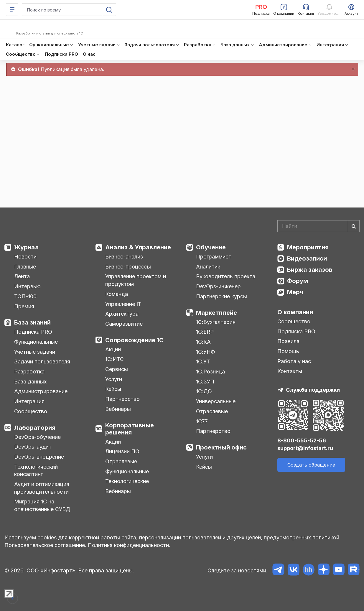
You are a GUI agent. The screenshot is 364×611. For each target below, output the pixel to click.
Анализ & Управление (138, 247)
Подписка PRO (33, 332)
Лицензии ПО (122, 451)
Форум (298, 281)
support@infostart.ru (305, 448)
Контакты (290, 371)
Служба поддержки (313, 390)
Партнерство (122, 399)
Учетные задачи (35, 352)
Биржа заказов (310, 270)
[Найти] (354, 226)
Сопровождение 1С (134, 340)
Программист (214, 257)
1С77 (202, 421)
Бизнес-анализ (124, 257)
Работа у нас (294, 361)
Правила (288, 341)
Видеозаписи (307, 258)
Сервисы (117, 369)
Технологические (127, 481)
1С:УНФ (205, 352)
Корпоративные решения (130, 429)
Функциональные (36, 342)
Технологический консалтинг (36, 471)
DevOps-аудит (33, 447)
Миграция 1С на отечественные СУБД (42, 505)
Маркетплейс (216, 313)
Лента (22, 276)
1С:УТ (203, 362)
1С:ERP (205, 332)
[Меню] (12, 10)
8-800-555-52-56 (302, 440)
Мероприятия (308, 247)
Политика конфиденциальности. (129, 545)
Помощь (288, 351)
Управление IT (123, 304)
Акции (113, 349)
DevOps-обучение (37, 437)
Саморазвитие (124, 324)
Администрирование (41, 391)
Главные (25, 267)
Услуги (114, 379)
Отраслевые (121, 461)
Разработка (29, 372)
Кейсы (113, 389)
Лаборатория (35, 428)
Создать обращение (311, 465)
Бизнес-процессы (128, 267)
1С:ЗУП (205, 382)
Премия (24, 306)
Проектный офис (221, 447)
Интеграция (29, 401)
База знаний (32, 322)
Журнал (26, 247)
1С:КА (203, 342)
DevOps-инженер (218, 286)
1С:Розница (210, 372)
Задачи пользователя (42, 362)
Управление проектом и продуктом (136, 280)
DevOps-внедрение (39, 457)
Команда (117, 294)
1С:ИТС (115, 359)
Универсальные (216, 401)
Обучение (211, 247)
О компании (295, 312)
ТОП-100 (25, 296)
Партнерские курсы (221, 296)
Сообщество (31, 411)
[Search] (318, 226)
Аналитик (208, 267)
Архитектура (122, 314)
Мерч (295, 292)
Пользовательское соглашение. (45, 545)
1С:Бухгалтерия (216, 322)
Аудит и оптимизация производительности (42, 488)
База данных (30, 382)
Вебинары (118, 409)
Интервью (27, 286)
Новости (25, 257)
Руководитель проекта (226, 276)
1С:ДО (204, 391)
